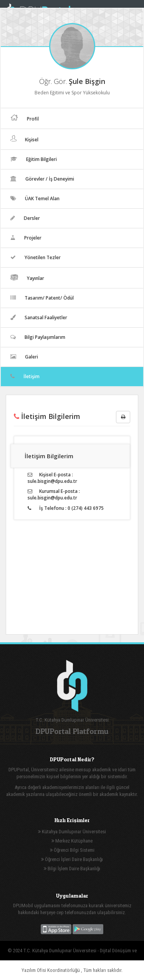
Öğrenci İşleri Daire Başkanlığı (72, 859)
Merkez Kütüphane (72, 841)
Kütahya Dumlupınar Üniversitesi (72, 832)
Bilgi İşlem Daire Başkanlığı (72, 869)
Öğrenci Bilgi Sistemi (72, 850)
